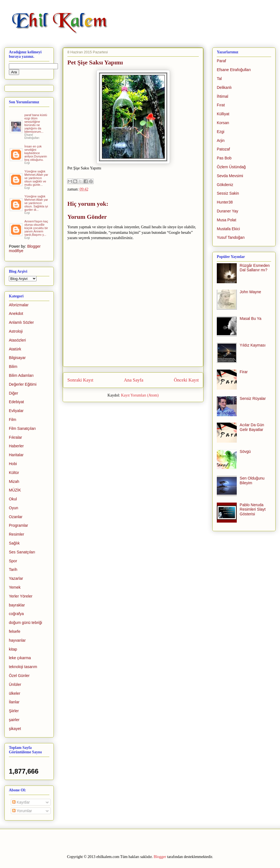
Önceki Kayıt (186, 380)
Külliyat (223, 114)
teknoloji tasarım (23, 667)
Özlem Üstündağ (231, 167)
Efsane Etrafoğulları (234, 70)
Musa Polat (226, 220)
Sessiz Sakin (228, 193)
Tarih (13, 570)
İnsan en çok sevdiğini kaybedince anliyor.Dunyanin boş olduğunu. (36, 153)
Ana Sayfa (134, 380)
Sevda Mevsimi (230, 176)
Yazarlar (16, 578)
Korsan (223, 123)
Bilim (13, 367)
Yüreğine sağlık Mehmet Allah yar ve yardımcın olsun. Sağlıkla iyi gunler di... (36, 203)
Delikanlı (224, 87)
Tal (219, 79)
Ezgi (221, 132)
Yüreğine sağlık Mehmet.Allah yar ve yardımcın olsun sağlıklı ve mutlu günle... (36, 178)
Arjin (221, 141)
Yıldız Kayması (253, 345)
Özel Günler (19, 676)
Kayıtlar (21, 802)
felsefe (15, 631)
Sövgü (245, 451)
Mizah (14, 481)
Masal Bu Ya (251, 318)
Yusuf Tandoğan (231, 237)
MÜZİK (15, 490)
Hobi (13, 464)
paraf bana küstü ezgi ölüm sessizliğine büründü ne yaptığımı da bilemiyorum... (36, 123)
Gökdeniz (225, 185)
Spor (13, 561)
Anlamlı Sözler (21, 322)
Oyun (13, 508)
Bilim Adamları (21, 375)
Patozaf (223, 149)
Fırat (221, 105)
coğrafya (16, 614)
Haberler (16, 446)
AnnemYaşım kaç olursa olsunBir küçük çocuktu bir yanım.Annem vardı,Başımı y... (36, 228)
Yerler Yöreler (21, 596)
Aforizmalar (19, 305)
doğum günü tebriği (26, 623)
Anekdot (16, 313)
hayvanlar (17, 640)
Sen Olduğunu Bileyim (252, 481)
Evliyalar (16, 411)
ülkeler (15, 693)
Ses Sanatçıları (22, 552)
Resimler (16, 534)
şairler (14, 720)
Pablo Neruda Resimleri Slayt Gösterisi (253, 510)
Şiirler (14, 711)
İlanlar (14, 702)
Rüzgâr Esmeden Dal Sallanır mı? (255, 268)
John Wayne (250, 292)
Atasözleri (17, 340)
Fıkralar (15, 437)
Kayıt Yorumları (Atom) (140, 395)
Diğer (13, 393)
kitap (13, 649)
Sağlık (14, 543)
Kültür (14, 473)
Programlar (18, 525)
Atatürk (15, 349)
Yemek (15, 587)
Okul (13, 499)
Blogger (160, 857)
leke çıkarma (20, 658)
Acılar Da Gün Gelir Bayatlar (252, 427)
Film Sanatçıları (22, 428)
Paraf (221, 61)
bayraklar (17, 605)
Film (12, 420)
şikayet (15, 729)
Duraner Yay (227, 211)
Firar (244, 372)
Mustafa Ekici (228, 229)
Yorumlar (22, 811)
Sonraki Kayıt (80, 380)
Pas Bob (224, 158)
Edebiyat (16, 402)
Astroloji (16, 331)
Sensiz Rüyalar (253, 398)
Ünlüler (15, 684)
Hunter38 (225, 202)
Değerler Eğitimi (23, 384)
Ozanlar (16, 517)
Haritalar (16, 455)
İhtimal (222, 96)
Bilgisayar (17, 358)
